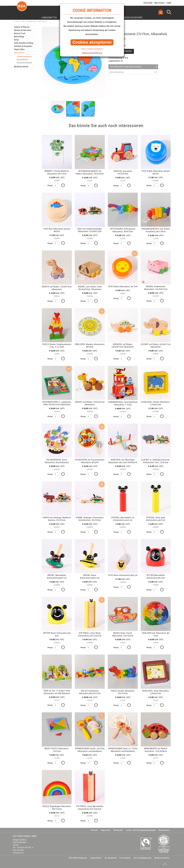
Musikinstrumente (21, 67)
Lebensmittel (49, 17)
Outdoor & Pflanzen (22, 27)
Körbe (16, 40)
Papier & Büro (19, 49)
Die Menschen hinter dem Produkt (126, 67)
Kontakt (94, 830)
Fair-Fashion (125, 858)
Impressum (106, 830)
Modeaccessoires (132, 17)
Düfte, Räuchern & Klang (24, 43)
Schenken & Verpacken (23, 46)
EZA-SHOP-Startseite (78, 858)
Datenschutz (164, 830)
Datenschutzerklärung (92, 53)
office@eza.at (18, 853)
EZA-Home (148, 3)
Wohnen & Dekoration (23, 30)
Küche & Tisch (20, 33)
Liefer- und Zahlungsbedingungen (141, 830)
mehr (14, 136)
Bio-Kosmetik (111, 858)
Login (169, 3)
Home (17, 21)
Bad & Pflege (19, 37)
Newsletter (118, 830)
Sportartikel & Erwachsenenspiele (24, 61)
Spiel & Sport (42, 21)
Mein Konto (160, 3)
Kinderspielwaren (25, 57)
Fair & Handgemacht (29, 21)
